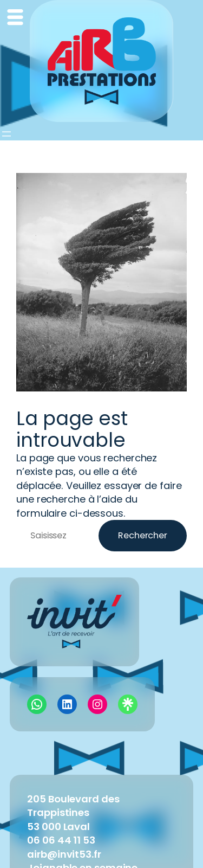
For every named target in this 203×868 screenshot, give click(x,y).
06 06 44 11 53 (61, 840)
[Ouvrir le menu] (6, 134)
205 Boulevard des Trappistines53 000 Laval (73, 813)
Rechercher (143, 535)
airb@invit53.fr (64, 854)
